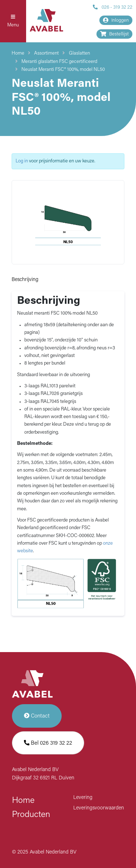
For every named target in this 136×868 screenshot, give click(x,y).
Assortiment (46, 53)
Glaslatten (79, 53)
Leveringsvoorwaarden (99, 808)
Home (18, 53)
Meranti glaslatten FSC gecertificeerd (59, 62)
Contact (37, 716)
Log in (22, 161)
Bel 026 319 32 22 (48, 743)
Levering (83, 798)
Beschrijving (25, 280)
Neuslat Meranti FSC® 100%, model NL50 (63, 70)
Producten (31, 815)
